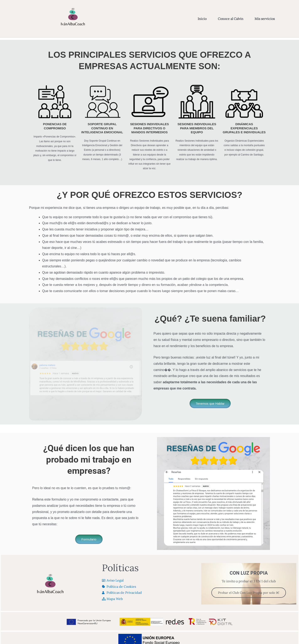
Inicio (202, 19)
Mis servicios (266, 19)
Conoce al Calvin (231, 19)
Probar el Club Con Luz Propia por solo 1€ (249, 593)
